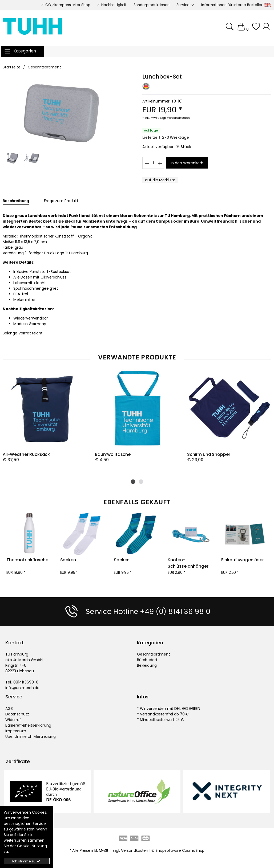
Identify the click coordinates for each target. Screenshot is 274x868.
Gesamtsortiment (154, 654)
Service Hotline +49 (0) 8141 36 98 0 (148, 611)
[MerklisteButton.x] (160, 180)
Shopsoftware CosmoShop (180, 850)
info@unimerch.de (22, 687)
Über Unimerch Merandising (31, 736)
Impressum (16, 731)
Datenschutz (17, 714)
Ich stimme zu (27, 861)
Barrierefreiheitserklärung (28, 725)
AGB (9, 708)
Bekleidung (147, 665)
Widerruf (13, 719)
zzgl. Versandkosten (175, 118)
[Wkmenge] (153, 163)
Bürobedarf (147, 660)
